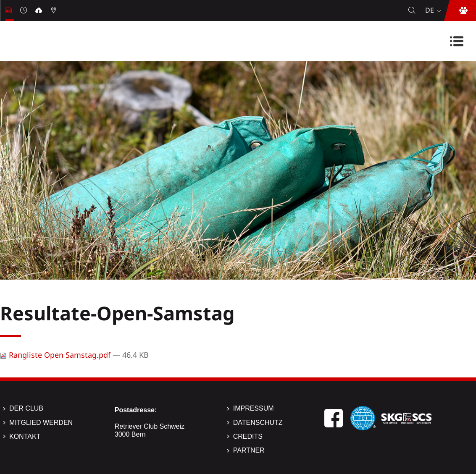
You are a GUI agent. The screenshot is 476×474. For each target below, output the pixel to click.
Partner (249, 450)
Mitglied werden (41, 423)
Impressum (254, 408)
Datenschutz (258, 423)
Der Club (26, 408)
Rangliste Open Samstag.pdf (56, 355)
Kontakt (25, 436)
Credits (248, 436)
